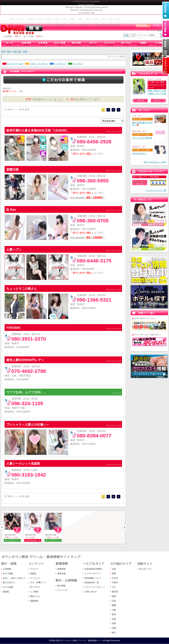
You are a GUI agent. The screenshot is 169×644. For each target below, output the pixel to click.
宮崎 (103, 19)
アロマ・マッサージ (39, 64)
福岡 (13, 19)
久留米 (31, 19)
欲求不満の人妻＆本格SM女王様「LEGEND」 (38, 130)
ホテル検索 (8, 587)
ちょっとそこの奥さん (22, 289)
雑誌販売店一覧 (92, 583)
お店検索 (43, 43)
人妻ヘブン (14, 250)
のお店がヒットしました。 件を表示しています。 (63, 99)
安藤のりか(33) (11, 537)
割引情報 (76, 43)
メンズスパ (78, 64)
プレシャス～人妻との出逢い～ (28, 425)
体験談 (143, 43)
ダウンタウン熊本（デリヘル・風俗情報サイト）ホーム (10, 43)
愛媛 (72, 19)
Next (159, 101)
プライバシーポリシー (95, 587)
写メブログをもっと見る (155, 162)
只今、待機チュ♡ (93, 43)
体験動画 (34, 601)
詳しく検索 (63, 80)
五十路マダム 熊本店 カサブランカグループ (156, 85)
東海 (88, 19)
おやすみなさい (139, 153)
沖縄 (111, 19)
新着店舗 (61, 574)
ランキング (110, 43)
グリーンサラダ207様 (142, 138)
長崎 (57, 19)
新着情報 (26, 43)
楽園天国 (12, 170)
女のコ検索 (60, 43)
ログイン (160, 26)
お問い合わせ (91, 592)
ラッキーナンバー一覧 (156, 190)
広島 (65, 19)
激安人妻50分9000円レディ (25, 360)
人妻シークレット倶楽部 (23, 464)
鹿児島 (48, 19)
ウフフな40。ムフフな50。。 (27, 392)
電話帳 (6, 592)
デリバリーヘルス (15, 64)
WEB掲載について (93, 578)
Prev (140, 101)
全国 (114, 569)
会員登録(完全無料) (93, 569)
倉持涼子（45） (139, 147)
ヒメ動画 (160, 43)
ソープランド (60, 64)
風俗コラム (35, 596)
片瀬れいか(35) (52, 537)
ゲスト (160, 30)
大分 (40, 19)
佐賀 (95, 19)
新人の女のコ (9, 583)
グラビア (34, 569)
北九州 (21, 19)
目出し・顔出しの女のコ (14, 578)
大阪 (80, 19)
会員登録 (143, 26)
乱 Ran (11, 210)
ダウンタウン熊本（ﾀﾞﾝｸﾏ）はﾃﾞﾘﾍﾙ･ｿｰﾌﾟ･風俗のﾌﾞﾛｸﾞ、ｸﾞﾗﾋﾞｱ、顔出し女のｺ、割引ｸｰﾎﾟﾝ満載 (22, 29)
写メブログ (126, 43)
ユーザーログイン (93, 574)
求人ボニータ (145, 569)
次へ (124, 527)
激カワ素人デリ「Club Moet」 (147, 177)
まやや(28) (30, 537)
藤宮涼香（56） (139, 131)
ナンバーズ (62, 590)
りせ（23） (137, 116)
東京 (118, 19)
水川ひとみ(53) (154, 79)
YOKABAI (13, 328)
